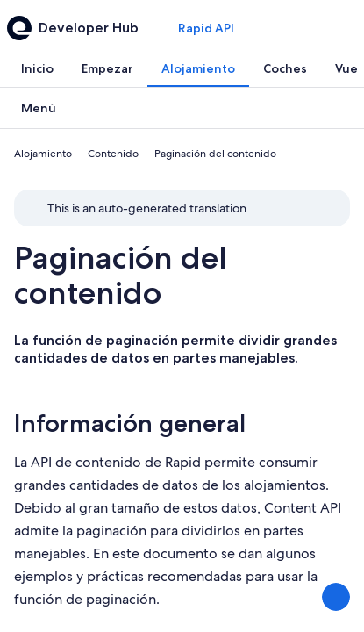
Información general (130, 423)
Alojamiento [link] (43, 154)
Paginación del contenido (121, 275)
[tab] (37, 68)
